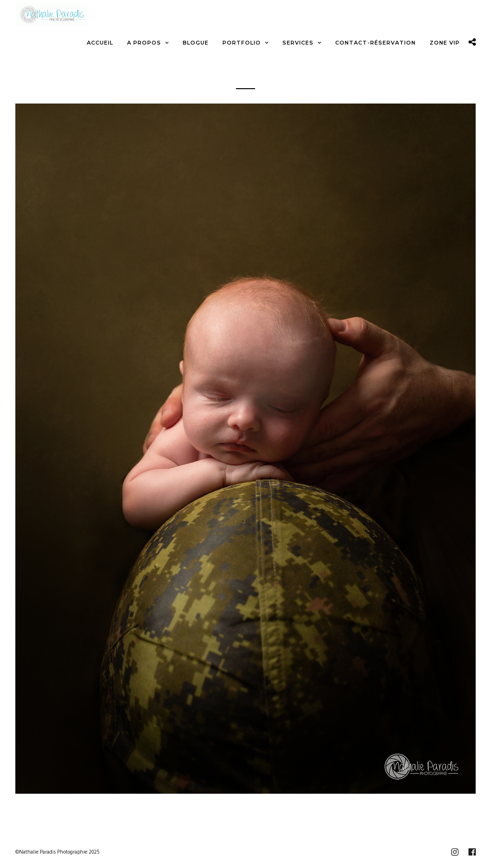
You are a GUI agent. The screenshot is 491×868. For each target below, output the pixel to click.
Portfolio (242, 43)
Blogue (196, 43)
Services (298, 43)
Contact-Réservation (375, 43)
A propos (144, 43)
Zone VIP (445, 43)
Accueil (100, 43)
